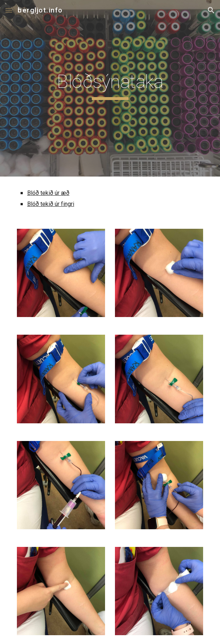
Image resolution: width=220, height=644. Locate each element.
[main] (110, 88)
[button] (9, 10)
